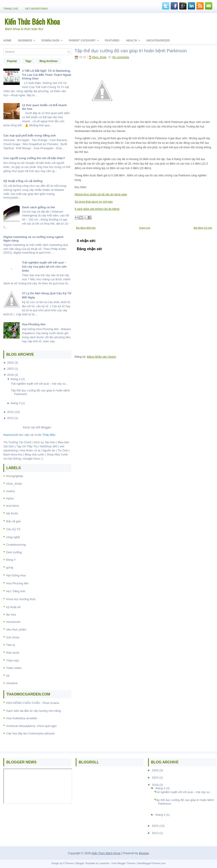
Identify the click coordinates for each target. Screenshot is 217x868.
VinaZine (12, 683)
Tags (28, 61)
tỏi (8, 676)
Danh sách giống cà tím (38, 207)
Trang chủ (11, 9)
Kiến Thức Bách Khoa (32, 21)
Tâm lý (11, 645)
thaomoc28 (11, 435)
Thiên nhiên (14, 668)
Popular (12, 61)
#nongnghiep (15, 476)
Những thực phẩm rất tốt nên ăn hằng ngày (101, 194)
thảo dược (13, 653)
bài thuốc (12, 513)
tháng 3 (15, 403)
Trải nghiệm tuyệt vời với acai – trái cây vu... (39, 384)
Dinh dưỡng (14, 552)
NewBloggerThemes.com (152, 863)
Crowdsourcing (16, 545)
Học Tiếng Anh (16, 591)
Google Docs (32, 459)
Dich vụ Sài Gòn (45, 442)
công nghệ (13, 537)
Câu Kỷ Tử (13, 529)
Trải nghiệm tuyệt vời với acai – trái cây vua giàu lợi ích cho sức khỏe (44, 267)
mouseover (13, 622)
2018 (10, 375)
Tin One (63, 450)
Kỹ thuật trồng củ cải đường (23, 181)
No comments (121, 57)
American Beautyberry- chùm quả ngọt (31, 726)
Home (7, 41)
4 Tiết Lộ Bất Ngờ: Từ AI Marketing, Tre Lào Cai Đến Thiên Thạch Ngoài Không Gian (47, 75)
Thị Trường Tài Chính (18, 442)
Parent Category (85, 39)
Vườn (45, 435)
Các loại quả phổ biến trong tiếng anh (30, 135)
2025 (10, 363)
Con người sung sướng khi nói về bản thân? (34, 158)
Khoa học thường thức (21, 599)
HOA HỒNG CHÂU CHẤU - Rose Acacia (33, 703)
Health (134, 39)
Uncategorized (158, 41)
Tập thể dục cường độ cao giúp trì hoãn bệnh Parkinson (131, 51)
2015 (10, 412)
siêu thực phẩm (16, 629)
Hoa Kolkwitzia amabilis (22, 718)
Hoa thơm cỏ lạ (30, 450)
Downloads (53, 39)
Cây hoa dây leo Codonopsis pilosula (30, 733)
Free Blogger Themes (123, 863)
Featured (112, 41)
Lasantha (104, 863)
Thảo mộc (13, 661)
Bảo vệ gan (13, 521)
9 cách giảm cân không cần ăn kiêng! (97, 209)
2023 (10, 369)
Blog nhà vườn (35, 454)
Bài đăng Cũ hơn (203, 228)
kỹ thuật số (13, 607)
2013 (10, 418)
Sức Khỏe (13, 637)
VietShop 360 (49, 446)
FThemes (68, 863)
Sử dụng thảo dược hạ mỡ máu (94, 202)
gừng (10, 567)
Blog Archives (49, 61)
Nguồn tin (49, 450)
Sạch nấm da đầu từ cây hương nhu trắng (33, 711)
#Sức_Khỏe (14, 484)
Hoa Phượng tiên (34, 324)
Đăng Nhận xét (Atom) (102, 357)
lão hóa (11, 615)
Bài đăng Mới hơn (86, 228)
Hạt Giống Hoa (16, 575)
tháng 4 (15, 379)
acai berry (13, 506)
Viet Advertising (36, 9)
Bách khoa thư (13, 454)
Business (28, 39)
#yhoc (10, 498)
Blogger (46, 427)
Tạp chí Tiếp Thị (27, 446)
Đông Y (11, 560)
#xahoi (10, 491)
